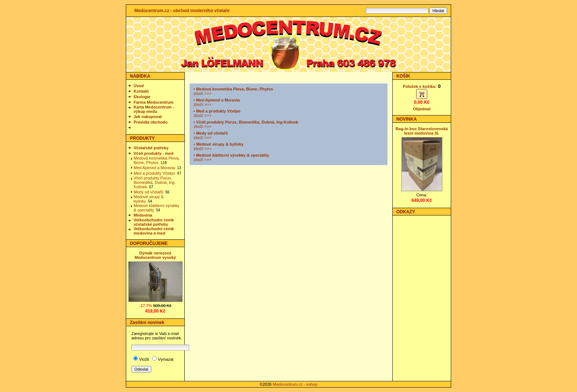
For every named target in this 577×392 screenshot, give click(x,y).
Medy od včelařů (148, 192)
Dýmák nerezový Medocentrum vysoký (155, 255)
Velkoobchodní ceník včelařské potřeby (154, 222)
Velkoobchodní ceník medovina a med (154, 231)
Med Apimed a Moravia (154, 168)
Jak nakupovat (148, 117)
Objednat (422, 109)
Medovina (143, 215)
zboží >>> (203, 93)
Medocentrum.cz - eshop (295, 384)
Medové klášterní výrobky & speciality (233, 155)
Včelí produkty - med (153, 153)
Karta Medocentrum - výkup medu (154, 109)
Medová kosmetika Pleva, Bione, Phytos (157, 160)
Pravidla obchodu (151, 122)
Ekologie (142, 97)
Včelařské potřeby (151, 148)
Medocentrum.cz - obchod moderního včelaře (182, 11)
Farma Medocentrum (153, 102)
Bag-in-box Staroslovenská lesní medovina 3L (422, 131)
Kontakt (141, 91)
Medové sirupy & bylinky (220, 144)
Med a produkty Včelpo (154, 173)
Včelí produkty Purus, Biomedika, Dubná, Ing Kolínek (154, 182)
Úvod (139, 86)
